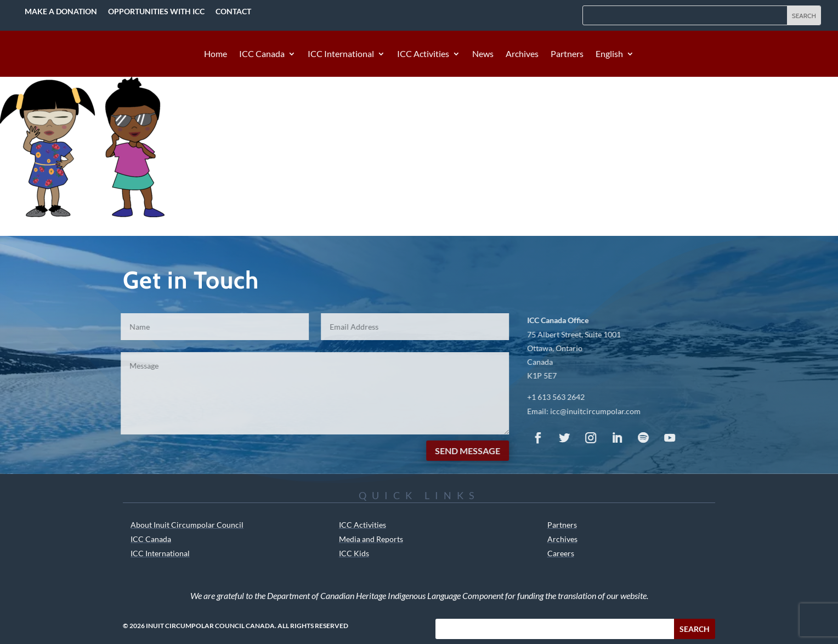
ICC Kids (354, 553)
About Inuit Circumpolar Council (187, 525)
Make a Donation (61, 11)
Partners (567, 54)
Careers (561, 553)
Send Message (458, 451)
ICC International (341, 54)
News (483, 54)
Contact (233, 11)
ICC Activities (423, 54)
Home (216, 54)
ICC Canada (262, 54)
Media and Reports (371, 539)
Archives (522, 54)
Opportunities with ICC (156, 11)
